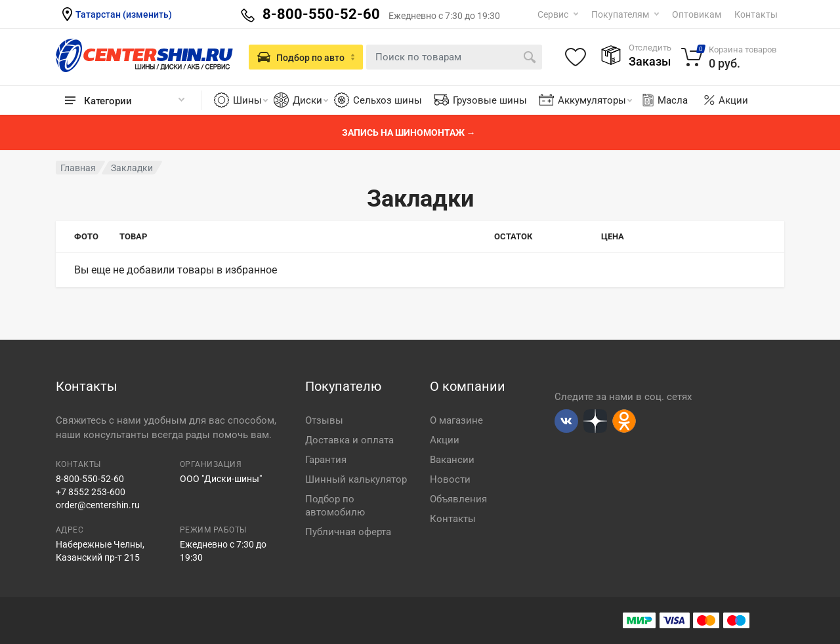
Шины (250, 100)
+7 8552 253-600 (91, 492)
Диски (310, 100)
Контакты (756, 14)
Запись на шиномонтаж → (409, 132)
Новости (450, 479)
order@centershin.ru (98, 505)
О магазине (456, 420)
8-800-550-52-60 (90, 479)
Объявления (458, 499)
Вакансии (452, 460)
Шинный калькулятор (356, 479)
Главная (78, 168)
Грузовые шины (490, 100)
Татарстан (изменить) (124, 14)
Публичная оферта (348, 532)
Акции (733, 100)
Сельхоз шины (388, 100)
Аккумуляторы (595, 100)
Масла (664, 100)
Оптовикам (697, 14)
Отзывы (324, 420)
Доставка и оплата (349, 440)
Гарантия (326, 460)
